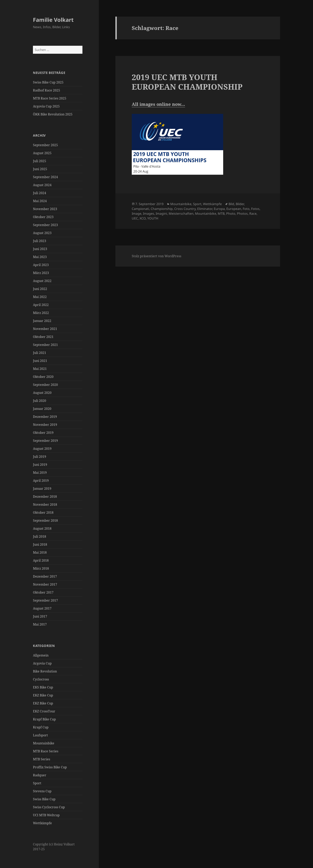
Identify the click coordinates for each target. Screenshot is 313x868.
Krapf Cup (41, 727)
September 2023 (45, 225)
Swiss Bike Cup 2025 (48, 82)
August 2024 (42, 185)
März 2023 (41, 273)
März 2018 (41, 568)
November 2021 (45, 329)
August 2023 (42, 233)
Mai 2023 (40, 257)
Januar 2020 (42, 409)
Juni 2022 (40, 289)
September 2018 (45, 520)
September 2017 (45, 600)
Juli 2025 (40, 161)
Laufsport (40, 735)
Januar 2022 (42, 321)
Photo (231, 214)
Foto (246, 209)
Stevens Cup (42, 791)
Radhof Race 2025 (47, 90)
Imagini (161, 214)
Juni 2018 (40, 544)
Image (137, 214)
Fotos (255, 209)
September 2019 (45, 441)
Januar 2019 (42, 489)
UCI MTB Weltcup (46, 815)
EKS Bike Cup (43, 687)
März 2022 (41, 313)
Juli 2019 (40, 457)
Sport (37, 783)
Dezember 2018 (45, 497)
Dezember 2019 (45, 417)
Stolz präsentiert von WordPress (156, 256)
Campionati (140, 209)
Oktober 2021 (43, 337)
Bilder (240, 204)
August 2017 (42, 608)
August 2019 (42, 449)
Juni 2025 (40, 169)
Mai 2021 (40, 369)
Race (253, 214)
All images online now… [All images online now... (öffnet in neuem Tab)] (158, 104)
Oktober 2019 (43, 433)
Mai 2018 (40, 552)
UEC (135, 218)
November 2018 (45, 505)
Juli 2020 (40, 401)
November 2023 (45, 209)
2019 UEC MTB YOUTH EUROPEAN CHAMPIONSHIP (187, 82)
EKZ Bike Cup (43, 695)
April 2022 (41, 305)
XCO (143, 218)
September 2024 (45, 177)
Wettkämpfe (42, 823)
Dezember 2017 (45, 576)
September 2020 (45, 385)
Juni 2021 (40, 361)
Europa (219, 209)
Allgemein (41, 655)
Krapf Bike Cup (44, 719)
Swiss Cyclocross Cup (49, 807)
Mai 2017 (40, 624)
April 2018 (41, 560)
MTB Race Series (46, 751)
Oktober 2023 (43, 217)
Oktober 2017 (43, 592)
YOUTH (153, 218)
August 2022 (42, 281)
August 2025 (42, 153)
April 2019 (41, 481)
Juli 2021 (40, 353)
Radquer (40, 775)
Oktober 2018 (43, 512)
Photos (242, 214)
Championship (162, 209)
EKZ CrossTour (44, 711)
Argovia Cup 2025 (46, 106)
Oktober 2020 (43, 377)
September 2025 (45, 145)
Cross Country (185, 209)
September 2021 (45, 345)
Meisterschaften (181, 214)
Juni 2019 (40, 465)
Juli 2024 (40, 193)
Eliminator (205, 209)
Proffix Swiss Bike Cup (50, 767)
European (234, 209)
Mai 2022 (40, 297)
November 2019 (45, 425)
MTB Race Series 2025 (50, 98)
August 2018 (42, 528)
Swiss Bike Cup (44, 799)
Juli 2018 (40, 536)
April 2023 (41, 265)
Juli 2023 (40, 241)
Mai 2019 (40, 473)
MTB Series (42, 759)
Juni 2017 (40, 616)
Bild (231, 204)
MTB (221, 214)
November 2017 (45, 584)
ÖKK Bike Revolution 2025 (53, 114)
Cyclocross (41, 679)
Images (149, 214)
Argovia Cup (42, 663)
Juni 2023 (40, 249)
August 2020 (42, 393)
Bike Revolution (45, 671)
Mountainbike (44, 743)
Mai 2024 (40, 201)
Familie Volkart (53, 20)
